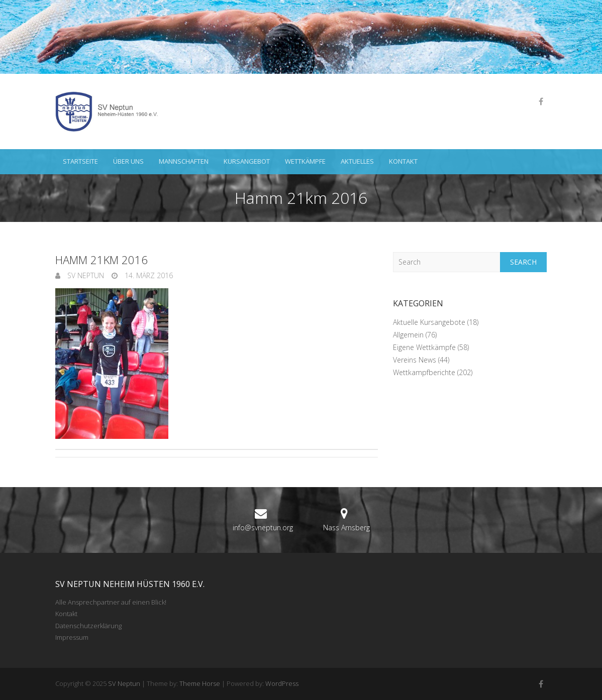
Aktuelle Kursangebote (429, 322)
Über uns (128, 161)
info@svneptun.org (263, 528)
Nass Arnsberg (346, 528)
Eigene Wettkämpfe (424, 347)
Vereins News (415, 360)
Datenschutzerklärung (88, 626)
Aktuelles (357, 161)
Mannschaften (184, 161)
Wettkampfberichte (424, 372)
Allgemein (408, 335)
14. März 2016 (148, 275)
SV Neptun (85, 275)
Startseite (80, 161)
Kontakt (403, 161)
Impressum (72, 637)
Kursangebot (247, 161)
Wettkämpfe (305, 161)
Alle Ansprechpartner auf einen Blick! (111, 602)
